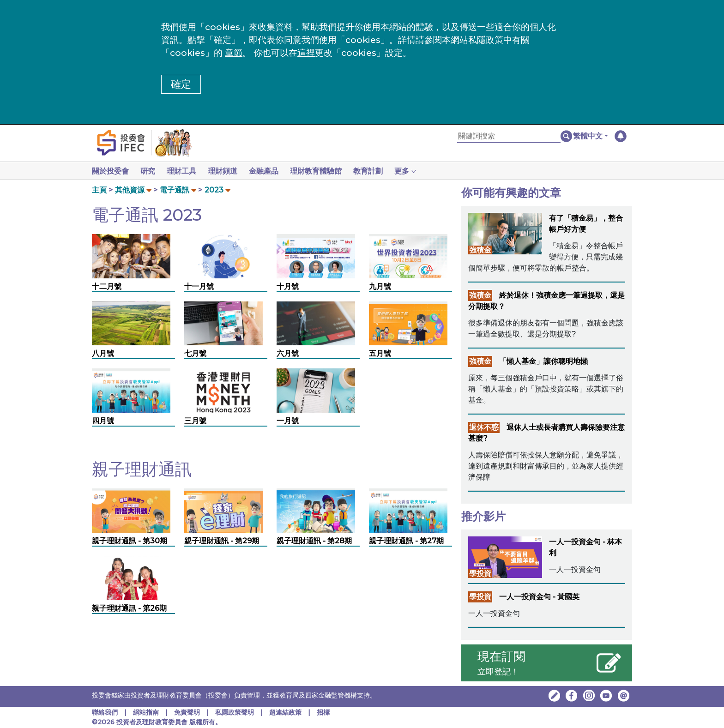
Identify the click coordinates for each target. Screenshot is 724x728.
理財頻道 (228, 171)
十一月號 (199, 286)
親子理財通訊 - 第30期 (130, 541)
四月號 (103, 421)
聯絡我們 (105, 712)
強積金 (480, 250)
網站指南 (146, 712)
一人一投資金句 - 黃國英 (539, 597)
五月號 (380, 353)
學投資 (480, 574)
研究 (150, 171)
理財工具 (185, 171)
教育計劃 (379, 171)
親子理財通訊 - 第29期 (222, 541)
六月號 (288, 353)
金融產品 (271, 171)
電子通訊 (175, 190)
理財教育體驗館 (325, 171)
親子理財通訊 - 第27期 (406, 541)
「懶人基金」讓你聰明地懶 (543, 361)
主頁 (99, 190)
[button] (591, 136)
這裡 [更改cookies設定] (306, 53)
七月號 (195, 353)
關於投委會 (110, 171)
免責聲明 (188, 712)
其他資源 (130, 190)
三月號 (195, 421)
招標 (323, 712)
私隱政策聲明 (235, 712)
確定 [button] (181, 84)
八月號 (103, 353)
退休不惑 (484, 427)
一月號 (288, 421)
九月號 (380, 286)
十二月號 (107, 286)
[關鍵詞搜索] (509, 136)
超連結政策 (285, 712)
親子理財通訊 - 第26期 (129, 608)
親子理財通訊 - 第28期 (314, 541)
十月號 (288, 286)
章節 (234, 53)
